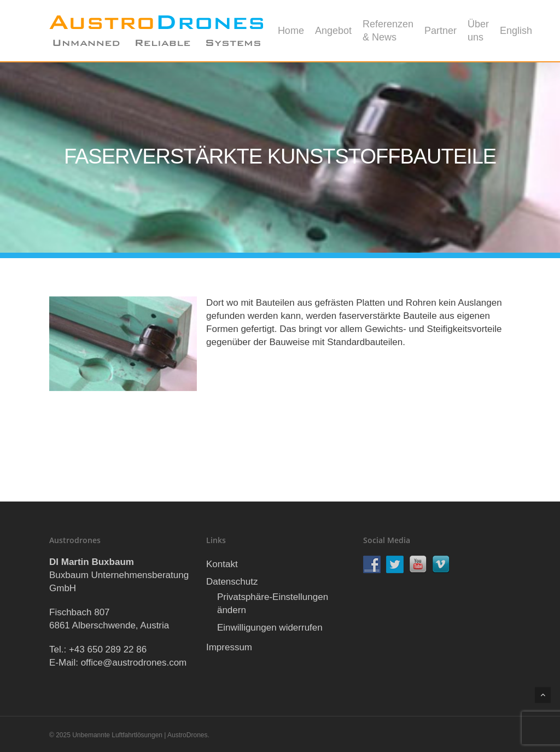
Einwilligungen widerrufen (270, 628)
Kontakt (222, 564)
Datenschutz (232, 582)
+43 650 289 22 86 (108, 649)
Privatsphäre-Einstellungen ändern (273, 604)
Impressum (229, 647)
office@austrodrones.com (134, 663)
